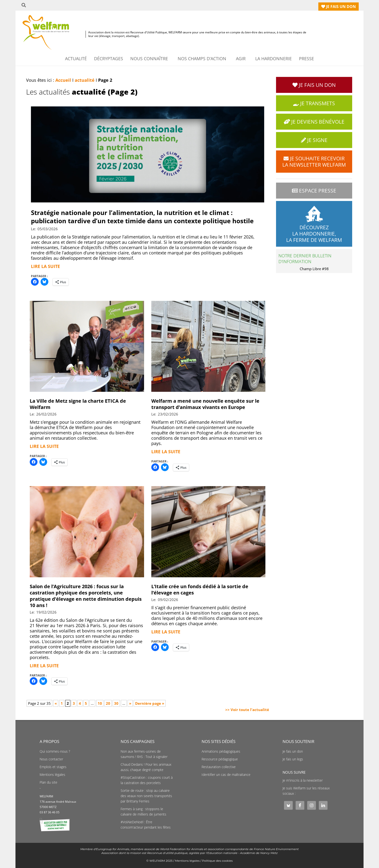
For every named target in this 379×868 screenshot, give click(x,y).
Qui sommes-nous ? (55, 751)
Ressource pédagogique (220, 759)
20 (108, 703)
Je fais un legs (293, 759)
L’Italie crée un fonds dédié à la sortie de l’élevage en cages (200, 590)
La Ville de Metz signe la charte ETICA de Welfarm (78, 404)
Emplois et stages (53, 767)
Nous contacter (51, 759)
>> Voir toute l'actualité (247, 710)
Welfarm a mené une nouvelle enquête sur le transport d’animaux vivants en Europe (205, 404)
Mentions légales (52, 775)
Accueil (63, 80)
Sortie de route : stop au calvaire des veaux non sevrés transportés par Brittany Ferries (146, 796)
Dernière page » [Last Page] (150, 703)
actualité (85, 80)
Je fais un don (293, 751)
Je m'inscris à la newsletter (303, 780)
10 (100, 703)
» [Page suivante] (130, 703)
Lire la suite (45, 266)
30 (116, 703)
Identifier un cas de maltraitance (226, 775)
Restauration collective (219, 767)
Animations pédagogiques (221, 751)
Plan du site (48, 782)
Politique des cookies (217, 861)
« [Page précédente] (56, 703)
